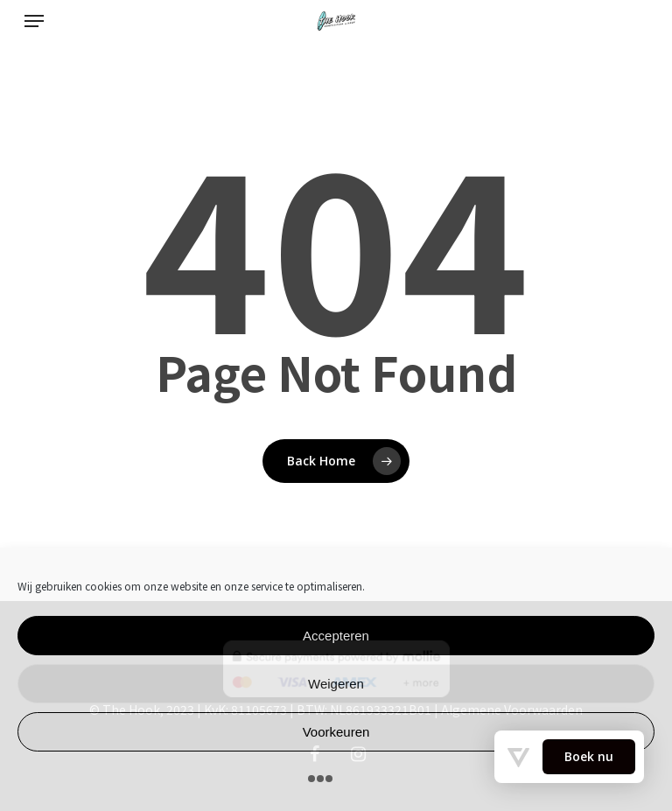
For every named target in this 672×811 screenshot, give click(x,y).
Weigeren (336, 684)
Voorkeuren (336, 732)
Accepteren (336, 636)
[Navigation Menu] (34, 21)
